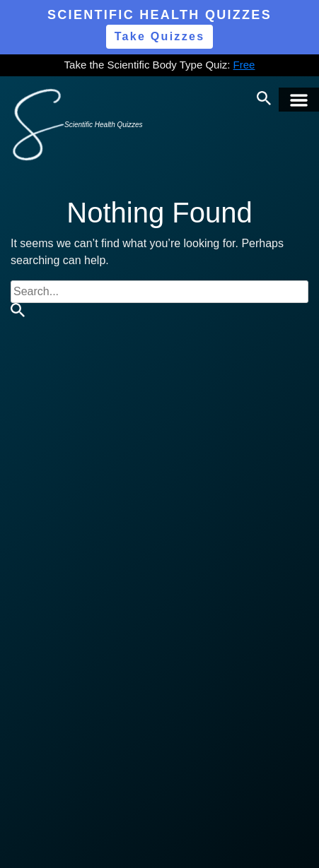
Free (244, 65)
